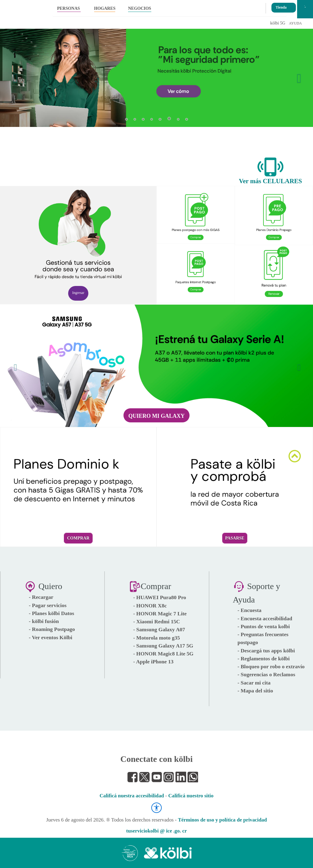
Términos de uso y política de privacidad (222, 820)
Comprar (78, 538)
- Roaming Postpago (52, 629)
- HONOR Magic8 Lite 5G (163, 654)
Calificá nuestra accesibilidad (132, 796)
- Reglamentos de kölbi (264, 658)
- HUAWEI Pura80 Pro (160, 597)
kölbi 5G (278, 23)
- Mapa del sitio (255, 691)
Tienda (281, 6)
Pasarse (235, 538)
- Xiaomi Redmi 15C (157, 621)
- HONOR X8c (150, 606)
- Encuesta (249, 610)
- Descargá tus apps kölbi (266, 651)
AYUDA (295, 23)
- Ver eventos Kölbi (50, 637)
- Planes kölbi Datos (51, 613)
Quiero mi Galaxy (156, 416)
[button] (14, 75)
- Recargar (41, 597)
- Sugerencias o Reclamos (266, 674)
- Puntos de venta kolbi (264, 626)
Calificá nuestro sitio (191, 796)
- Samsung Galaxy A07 (159, 629)
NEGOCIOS (140, 8)
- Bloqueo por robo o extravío (271, 666)
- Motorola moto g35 (157, 638)
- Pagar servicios (48, 605)
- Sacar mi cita (254, 683)
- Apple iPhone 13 (153, 662)
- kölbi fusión (44, 621)
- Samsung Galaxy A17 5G (163, 646)
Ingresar (78, 293)
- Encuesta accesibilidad (265, 618)
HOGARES (105, 8)
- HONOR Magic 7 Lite (160, 614)
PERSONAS (69, 8)
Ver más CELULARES (270, 181)
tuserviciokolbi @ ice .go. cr (156, 831)
